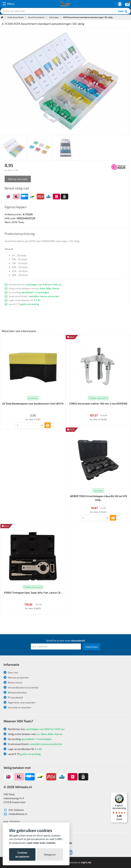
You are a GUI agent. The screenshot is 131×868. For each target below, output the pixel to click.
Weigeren (50, 854)
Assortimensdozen (36, 17)
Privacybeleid (13, 697)
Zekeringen (54, 17)
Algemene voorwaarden (20, 702)
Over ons (11, 672)
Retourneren (13, 682)
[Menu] (125, 795)
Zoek (123, 12)
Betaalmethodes (15, 692)
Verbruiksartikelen (16, 17)
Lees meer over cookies (41, 843)
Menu (9, 4)
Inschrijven (92, 647)
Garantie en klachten (17, 707)
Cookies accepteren (22, 854)
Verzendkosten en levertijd (21, 687)
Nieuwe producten (16, 677)
